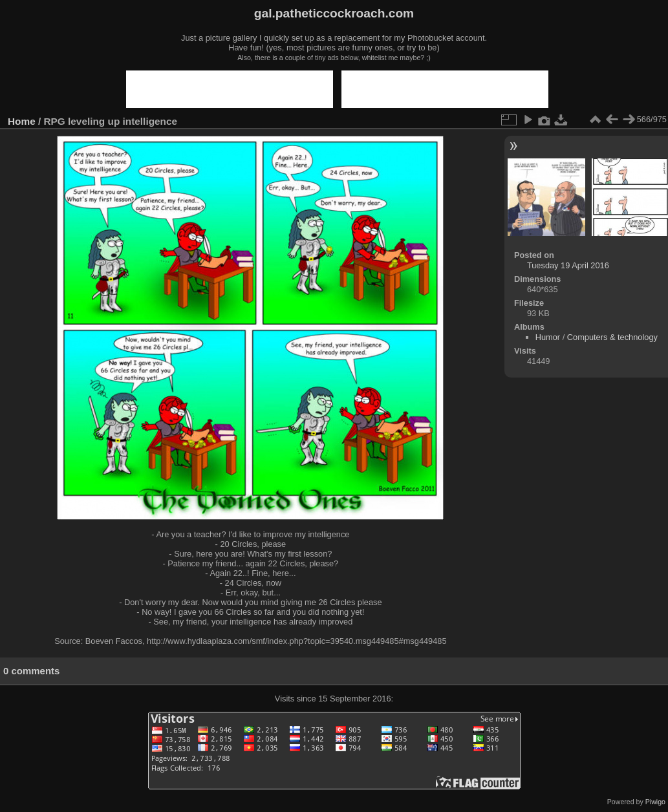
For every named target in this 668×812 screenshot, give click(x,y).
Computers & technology (612, 337)
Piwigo (655, 802)
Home (22, 121)
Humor (548, 337)
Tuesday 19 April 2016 (568, 265)
